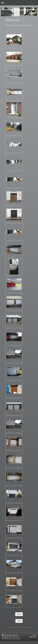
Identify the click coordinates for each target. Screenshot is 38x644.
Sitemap (15, 635)
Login (34, 635)
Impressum (5, 637)
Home (19, 621)
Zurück (19, 614)
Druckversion (7, 635)
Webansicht (33, 637)
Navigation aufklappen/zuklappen (19, 3)
